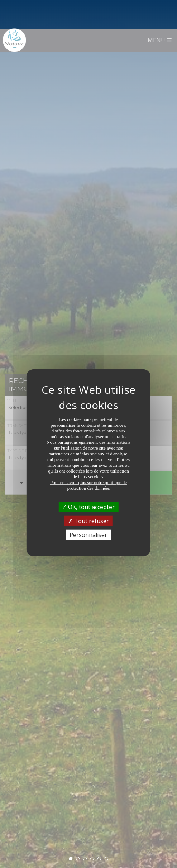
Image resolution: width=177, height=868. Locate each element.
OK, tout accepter (88, 478)
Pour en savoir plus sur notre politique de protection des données (88, 456)
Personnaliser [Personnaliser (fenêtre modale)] (88, 506)
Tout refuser (88, 492)
